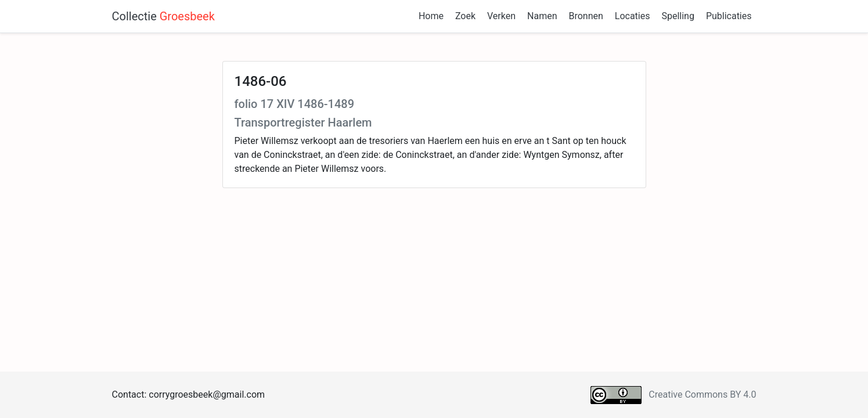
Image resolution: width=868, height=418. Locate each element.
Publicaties (729, 16)
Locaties (633, 16)
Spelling (678, 16)
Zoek (465, 16)
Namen (542, 16)
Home (431, 16)
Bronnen (586, 16)
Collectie (163, 16)
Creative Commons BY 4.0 (702, 394)
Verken (501, 16)
